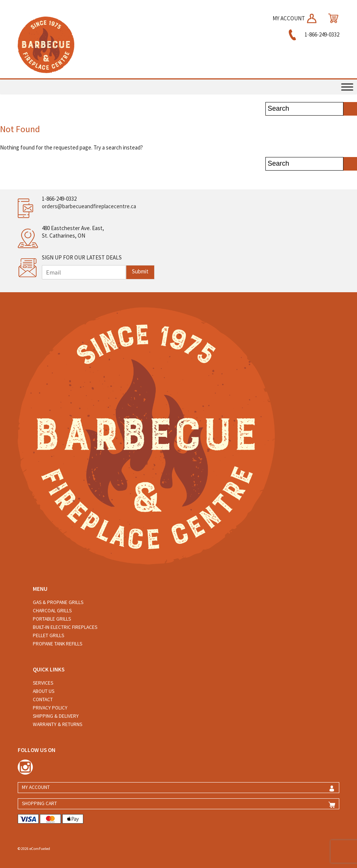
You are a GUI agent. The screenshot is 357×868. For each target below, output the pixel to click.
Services (43, 683)
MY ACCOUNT (295, 18)
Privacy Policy (50, 708)
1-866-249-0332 (313, 34)
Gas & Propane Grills (58, 602)
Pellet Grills (48, 635)
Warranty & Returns (57, 724)
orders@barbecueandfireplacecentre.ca (89, 206)
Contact (43, 699)
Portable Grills (52, 619)
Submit (140, 271)
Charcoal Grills (52, 611)
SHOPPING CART (39, 803)
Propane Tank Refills (57, 644)
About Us (44, 691)
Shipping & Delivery (56, 716)
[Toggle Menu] (347, 87)
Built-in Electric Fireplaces (65, 627)
